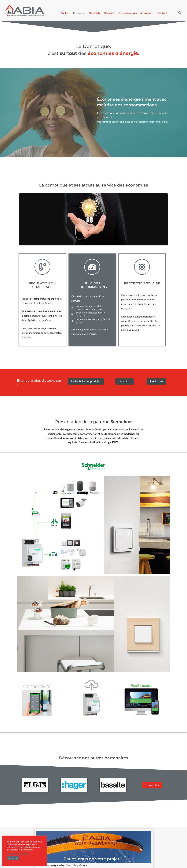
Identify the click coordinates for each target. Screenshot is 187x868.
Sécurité (109, 13)
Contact (162, 13)
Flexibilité (95, 13)
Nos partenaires (127, 13)
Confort (65, 13)
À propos (147, 13)
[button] (179, 13)
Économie (79, 13)
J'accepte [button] (13, 858)
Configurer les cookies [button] (18, 854)
